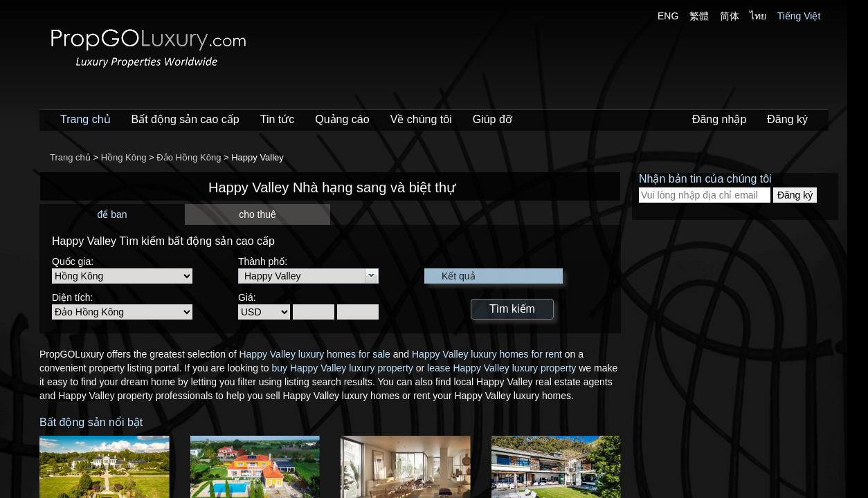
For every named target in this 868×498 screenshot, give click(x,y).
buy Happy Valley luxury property (342, 368)
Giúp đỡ (492, 119)
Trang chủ (85, 119)
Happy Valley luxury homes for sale (314, 354)
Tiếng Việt (799, 16)
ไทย (758, 16)
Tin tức (278, 119)
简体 (730, 16)
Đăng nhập (719, 119)
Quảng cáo (342, 119)
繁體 (699, 16)
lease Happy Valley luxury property (501, 368)
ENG (668, 16)
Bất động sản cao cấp (186, 119)
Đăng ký (787, 119)
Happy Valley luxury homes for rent (487, 354)
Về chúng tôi (421, 119)
